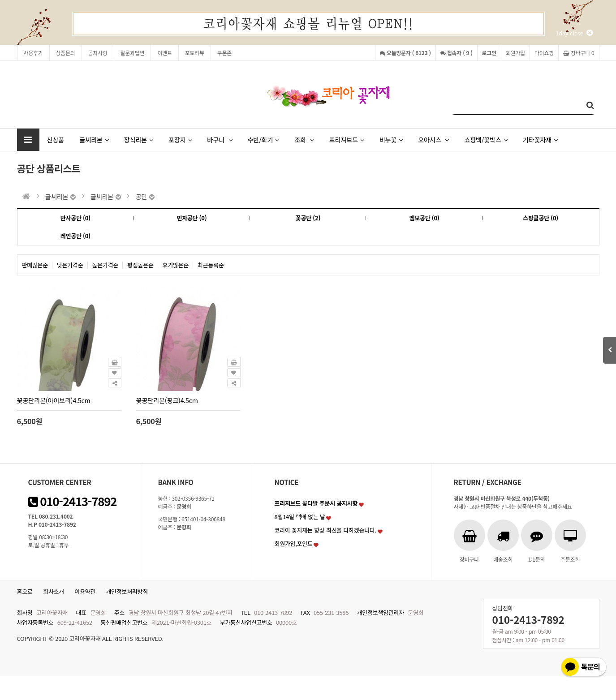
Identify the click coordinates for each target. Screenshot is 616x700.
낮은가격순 (70, 265)
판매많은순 (35, 265)
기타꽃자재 (540, 140)
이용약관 (85, 591)
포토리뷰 (195, 53)
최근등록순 (211, 265)
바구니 (220, 140)
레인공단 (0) (75, 236)
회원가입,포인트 (294, 543)
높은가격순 (106, 265)
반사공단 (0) (75, 218)
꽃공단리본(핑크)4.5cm (167, 400)
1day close (574, 33)
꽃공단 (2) (308, 218)
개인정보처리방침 (127, 591)
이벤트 (164, 53)
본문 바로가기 (0, 0)
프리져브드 (346, 140)
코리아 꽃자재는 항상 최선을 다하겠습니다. (326, 530)
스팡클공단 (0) (541, 218)
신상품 (56, 140)
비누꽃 (391, 140)
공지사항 (98, 53)
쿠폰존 (224, 53)
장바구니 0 (579, 53)
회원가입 (515, 53)
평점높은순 (140, 265)
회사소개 (54, 591)
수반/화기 (263, 140)
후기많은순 (176, 265)
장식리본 (139, 140)
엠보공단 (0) (424, 218)
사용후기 (33, 53)
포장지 (180, 140)
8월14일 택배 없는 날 (300, 517)
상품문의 (66, 53)
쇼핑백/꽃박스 (486, 140)
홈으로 (25, 591)
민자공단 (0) (192, 218)
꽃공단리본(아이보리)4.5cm (54, 400)
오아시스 (433, 140)
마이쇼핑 (544, 53)
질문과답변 (133, 53)
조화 (304, 140)
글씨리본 (94, 140)
